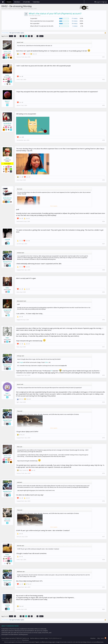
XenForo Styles (44, 638)
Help (99, 638)
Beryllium (93, 638)
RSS (105, 638)
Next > (41, 36)
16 (38, 36)
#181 (103, 57)
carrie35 (7, 239)
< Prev (11, 36)
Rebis (7, 338)
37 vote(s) (75, 18)
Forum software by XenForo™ (15, 638)
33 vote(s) (75, 21)
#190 (103, 320)
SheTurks (7, 519)
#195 (103, 473)
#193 (103, 402)
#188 (103, 270)
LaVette (7, 605)
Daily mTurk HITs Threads (15, 9)
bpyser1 (7, 101)
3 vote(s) (75, 26)
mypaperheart (7, 262)
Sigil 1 (7, 393)
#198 (103, 560)
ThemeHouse (25, 640)
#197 (103, 537)
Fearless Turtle (7, 51)
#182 (103, 79)
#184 (103, 140)
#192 (103, 375)
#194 (103, 438)
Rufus (7, 288)
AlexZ (29, 9)
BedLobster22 (7, 198)
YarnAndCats (7, 123)
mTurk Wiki (26, 2)
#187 (103, 244)
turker (7, 75)
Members (17, 2)
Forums (9, 2)
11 (29, 36)
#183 (103, 105)
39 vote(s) (75, 23)
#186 (103, 221)
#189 (103, 292)
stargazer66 (7, 310)
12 (32, 36)
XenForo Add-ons (35, 638)
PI (51, 371)
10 (26, 36)
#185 (103, 180)
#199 (103, 587)
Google (21, 362)
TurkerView (36, 2)
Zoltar (47, 362)
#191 (103, 347)
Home (3, 2)
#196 (103, 501)
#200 (103, 609)
